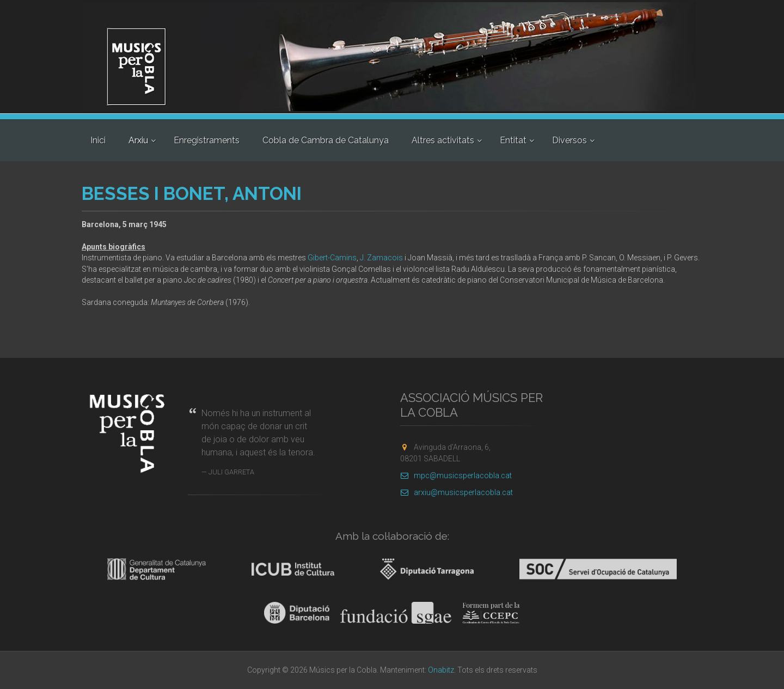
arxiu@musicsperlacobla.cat (457, 492)
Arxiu (138, 140)
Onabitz (441, 670)
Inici (98, 140)
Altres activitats (443, 140)
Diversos (569, 140)
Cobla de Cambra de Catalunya (326, 140)
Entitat (513, 140)
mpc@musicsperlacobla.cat (456, 475)
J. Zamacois (381, 258)
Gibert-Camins (332, 258)
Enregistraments (207, 140)
